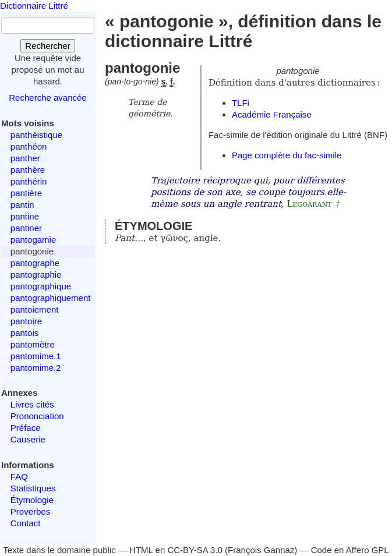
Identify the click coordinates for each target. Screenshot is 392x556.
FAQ (19, 477)
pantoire (26, 321)
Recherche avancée (47, 98)
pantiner (26, 228)
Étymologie (32, 500)
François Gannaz (261, 550)
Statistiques (33, 488)
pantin (22, 205)
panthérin (29, 181)
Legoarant (310, 204)
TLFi (241, 103)
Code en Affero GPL (350, 550)
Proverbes (30, 511)
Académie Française (272, 114)
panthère (28, 170)
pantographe (35, 263)
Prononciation (37, 416)
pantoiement (35, 309)
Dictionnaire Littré (34, 6)
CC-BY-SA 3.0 (195, 550)
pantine (25, 216)
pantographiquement (51, 298)
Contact (26, 523)
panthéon (29, 146)
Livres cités (32, 404)
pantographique (41, 286)
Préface (26, 428)
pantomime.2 (36, 368)
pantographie (36, 275)
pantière (26, 193)
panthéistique (36, 135)
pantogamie (33, 240)
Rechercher (48, 46)
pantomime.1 (36, 356)
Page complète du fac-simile (287, 155)
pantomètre (33, 344)
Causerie (28, 439)
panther (25, 158)
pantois (24, 333)
